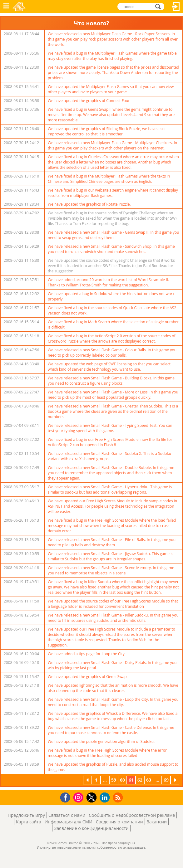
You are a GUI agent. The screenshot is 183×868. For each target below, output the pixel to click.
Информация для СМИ (69, 822)
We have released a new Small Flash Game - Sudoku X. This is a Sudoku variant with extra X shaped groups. (109, 456)
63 (149, 780)
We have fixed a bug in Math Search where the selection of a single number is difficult (113, 324)
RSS (119, 797)
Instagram (79, 797)
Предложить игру (26, 815)
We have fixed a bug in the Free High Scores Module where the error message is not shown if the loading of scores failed (107, 753)
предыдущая (88, 780)
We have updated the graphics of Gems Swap (87, 677)
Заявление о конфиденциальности (91, 828)
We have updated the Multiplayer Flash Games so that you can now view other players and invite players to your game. (111, 89)
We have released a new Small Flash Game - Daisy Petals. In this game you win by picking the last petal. (112, 665)
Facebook (67, 797)
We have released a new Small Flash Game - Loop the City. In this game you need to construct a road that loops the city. (113, 702)
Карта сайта (29, 822)
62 (140, 780)
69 (166, 780)
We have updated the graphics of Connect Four (89, 101)
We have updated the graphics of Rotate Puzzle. (89, 204)
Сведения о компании (119, 822)
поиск (160, 6)
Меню (6, 7)
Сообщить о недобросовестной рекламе (132, 815)
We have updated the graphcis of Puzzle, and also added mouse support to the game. (113, 767)
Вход (176, 7)
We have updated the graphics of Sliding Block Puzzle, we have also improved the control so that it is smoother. (106, 131)
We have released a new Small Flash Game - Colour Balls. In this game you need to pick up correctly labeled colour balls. (112, 353)
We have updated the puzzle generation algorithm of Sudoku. (101, 741)
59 (114, 780)
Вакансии (157, 822)
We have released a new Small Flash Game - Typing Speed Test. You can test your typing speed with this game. (110, 428)
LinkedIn (106, 798)
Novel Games (19, 7)
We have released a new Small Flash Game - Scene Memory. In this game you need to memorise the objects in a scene (111, 570)
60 (122, 780)
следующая (176, 780)
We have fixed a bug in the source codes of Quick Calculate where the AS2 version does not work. (112, 310)
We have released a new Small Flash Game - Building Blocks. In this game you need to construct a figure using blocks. (111, 381)
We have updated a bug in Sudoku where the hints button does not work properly (111, 296)
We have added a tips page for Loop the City (86, 654)
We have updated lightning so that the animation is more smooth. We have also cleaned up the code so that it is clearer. (113, 688)
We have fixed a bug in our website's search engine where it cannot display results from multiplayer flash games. (113, 193)
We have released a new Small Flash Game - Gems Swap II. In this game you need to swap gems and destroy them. (114, 235)
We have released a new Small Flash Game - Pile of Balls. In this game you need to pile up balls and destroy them (112, 542)
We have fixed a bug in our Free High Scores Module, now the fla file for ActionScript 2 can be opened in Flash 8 (110, 442)
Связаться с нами (67, 815)
